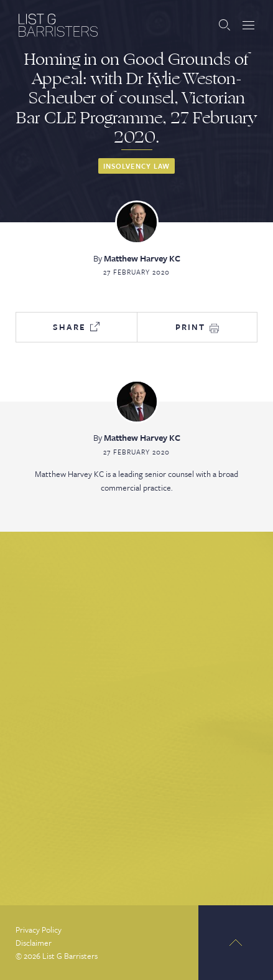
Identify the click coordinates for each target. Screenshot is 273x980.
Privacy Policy (39, 930)
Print (197, 327)
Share (76, 327)
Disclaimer (34, 943)
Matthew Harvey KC (142, 258)
